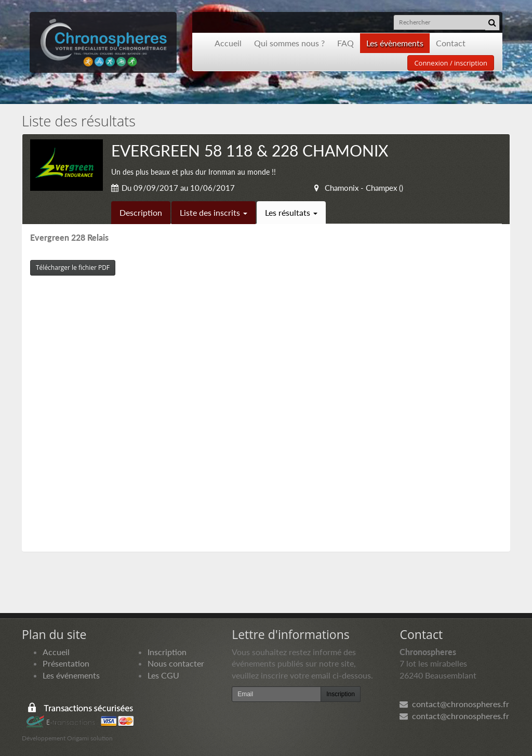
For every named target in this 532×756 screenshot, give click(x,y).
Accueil (228, 43)
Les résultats (291, 212)
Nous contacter (176, 663)
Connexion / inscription (451, 63)
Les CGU (163, 675)
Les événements (71, 675)
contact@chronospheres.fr (454, 704)
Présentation (66, 663)
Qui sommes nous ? (289, 43)
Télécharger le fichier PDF (73, 268)
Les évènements (395, 43)
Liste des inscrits (214, 212)
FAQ (345, 43)
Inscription (167, 652)
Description (141, 212)
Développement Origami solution (67, 738)
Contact (451, 43)
